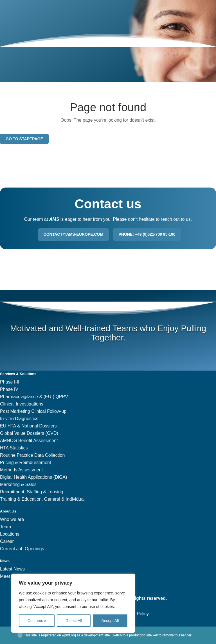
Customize (37, 621)
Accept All (110, 621)
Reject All (74, 621)
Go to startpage (24, 139)
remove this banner (177, 635)
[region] (73, 603)
